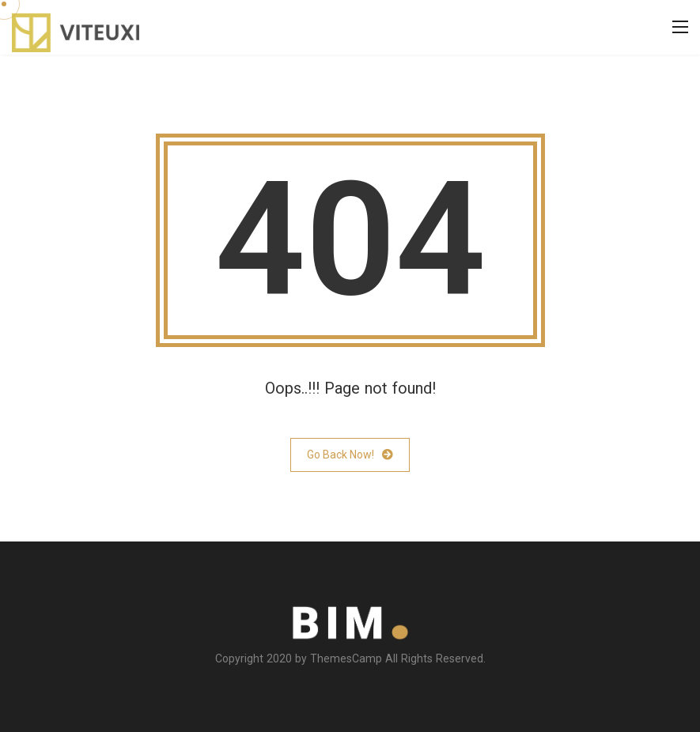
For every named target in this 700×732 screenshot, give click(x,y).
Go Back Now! (350, 455)
